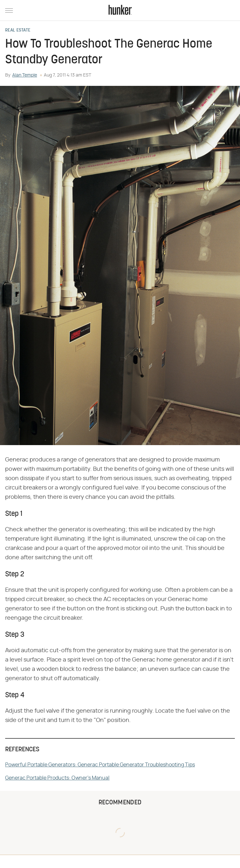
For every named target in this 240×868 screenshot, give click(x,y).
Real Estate (18, 31)
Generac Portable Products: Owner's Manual (57, 778)
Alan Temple (25, 75)
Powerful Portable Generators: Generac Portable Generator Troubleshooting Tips (100, 765)
